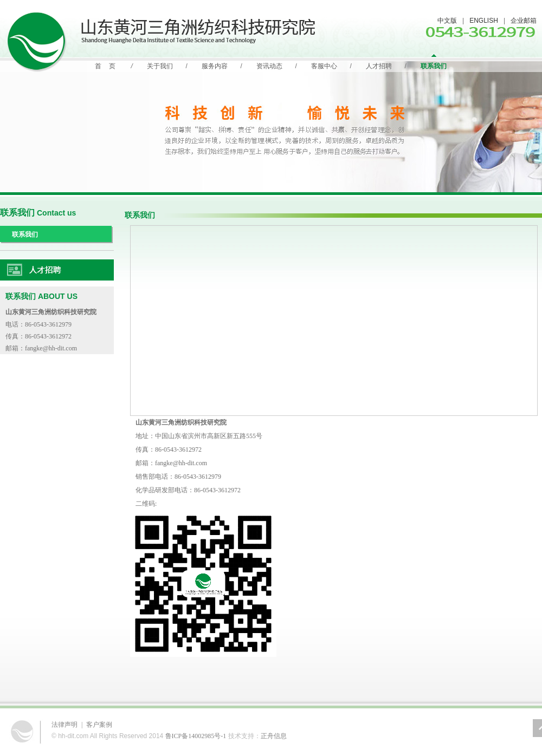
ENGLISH (484, 21)
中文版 (447, 21)
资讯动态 (269, 66)
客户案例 (99, 725)
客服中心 (324, 66)
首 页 (105, 66)
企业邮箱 (524, 21)
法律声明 (64, 725)
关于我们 (160, 66)
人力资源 (57, 270)
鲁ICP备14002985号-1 (196, 736)
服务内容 (215, 66)
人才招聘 (379, 66)
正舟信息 (274, 736)
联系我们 (434, 66)
